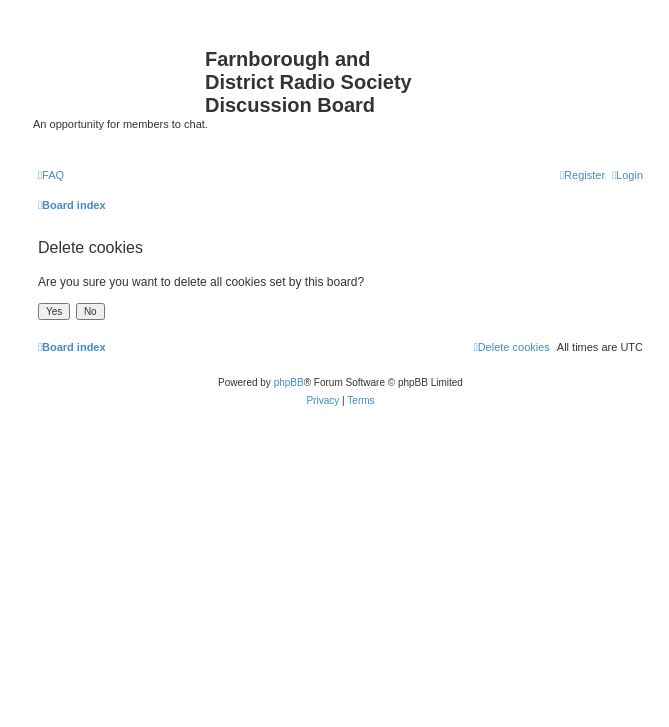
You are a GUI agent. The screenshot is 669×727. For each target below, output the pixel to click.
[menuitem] (51, 175)
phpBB (289, 382)
